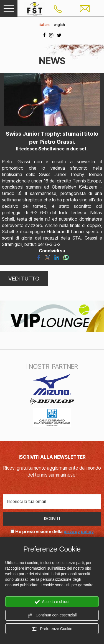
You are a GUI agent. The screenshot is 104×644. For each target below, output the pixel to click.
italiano (45, 25)
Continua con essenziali (52, 615)
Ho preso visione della (54, 531)
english (59, 25)
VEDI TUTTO (24, 279)
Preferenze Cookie (52, 629)
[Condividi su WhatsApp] (66, 257)
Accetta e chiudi (52, 602)
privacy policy (79, 531)
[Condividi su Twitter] (48, 257)
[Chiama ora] (58, 8)
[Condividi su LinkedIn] (57, 257)
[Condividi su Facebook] (38, 257)
